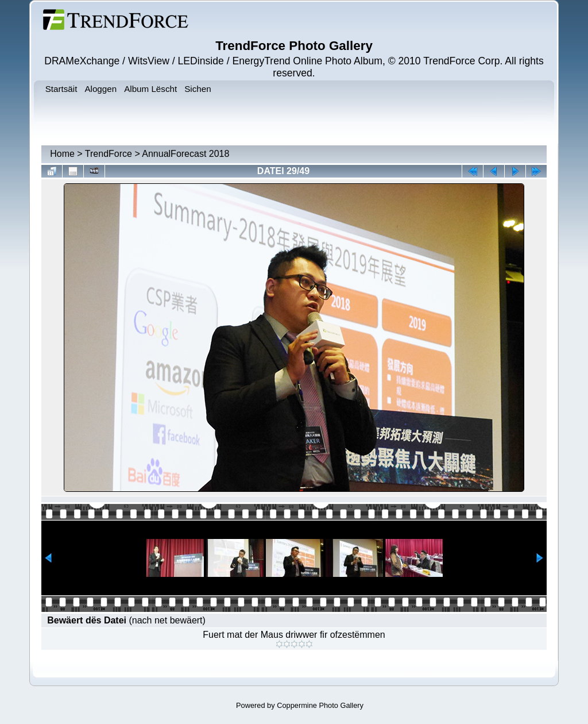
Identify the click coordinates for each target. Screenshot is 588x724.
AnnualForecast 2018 (185, 154)
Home (62, 154)
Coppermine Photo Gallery (320, 705)
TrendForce (109, 154)
